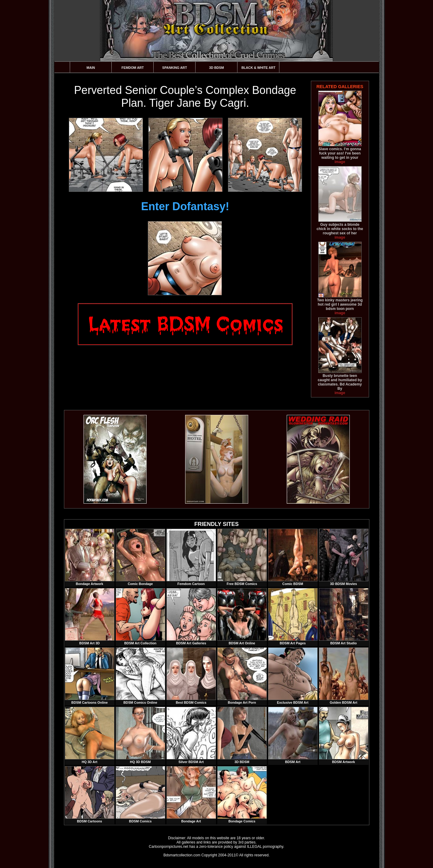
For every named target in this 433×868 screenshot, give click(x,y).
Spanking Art (175, 68)
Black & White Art (258, 68)
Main (91, 68)
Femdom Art (133, 68)
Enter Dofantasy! (185, 206)
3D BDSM (216, 68)
